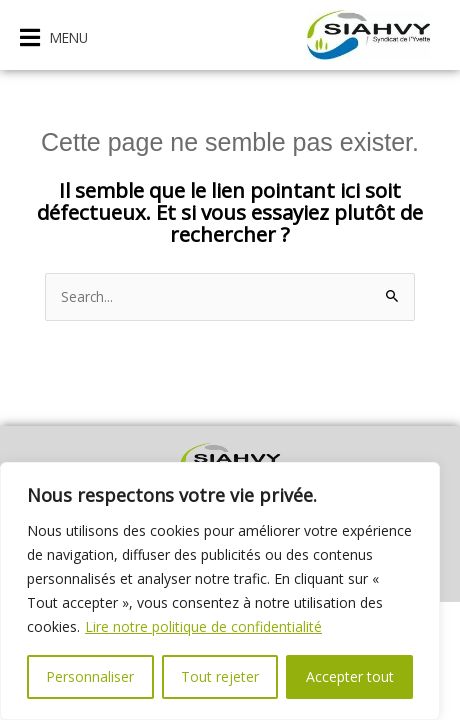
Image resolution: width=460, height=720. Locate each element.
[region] (220, 591)
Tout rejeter (220, 676)
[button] (54, 37)
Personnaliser (90, 676)
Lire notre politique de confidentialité (203, 626)
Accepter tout (350, 676)
